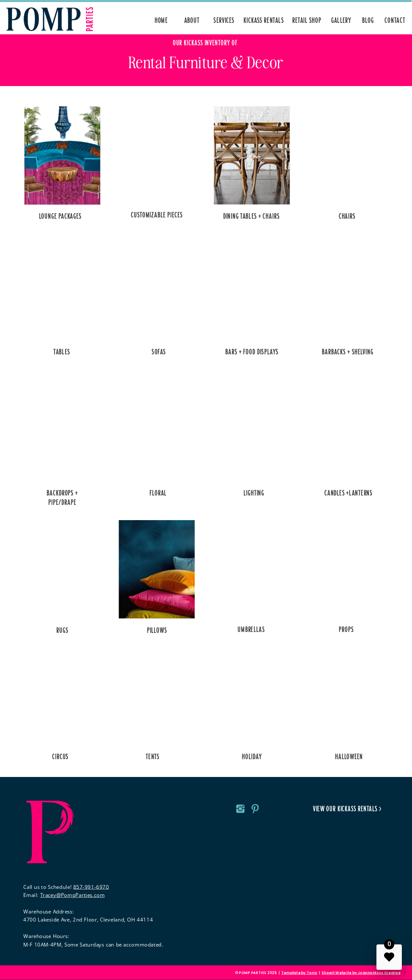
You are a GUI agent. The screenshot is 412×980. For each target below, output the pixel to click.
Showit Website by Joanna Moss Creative (361, 973)
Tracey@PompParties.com (73, 895)
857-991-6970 (91, 887)
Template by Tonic (299, 973)
